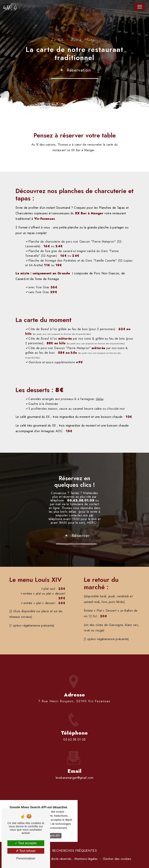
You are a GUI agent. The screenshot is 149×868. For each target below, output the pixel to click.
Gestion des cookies (117, 859)
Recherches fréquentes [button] (74, 851)
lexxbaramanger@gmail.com (74, 763)
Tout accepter (26, 843)
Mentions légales (86, 859)
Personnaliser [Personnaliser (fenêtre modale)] (26, 858)
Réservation (75, 70)
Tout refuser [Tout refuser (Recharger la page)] (26, 851)
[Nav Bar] (140, 7)
